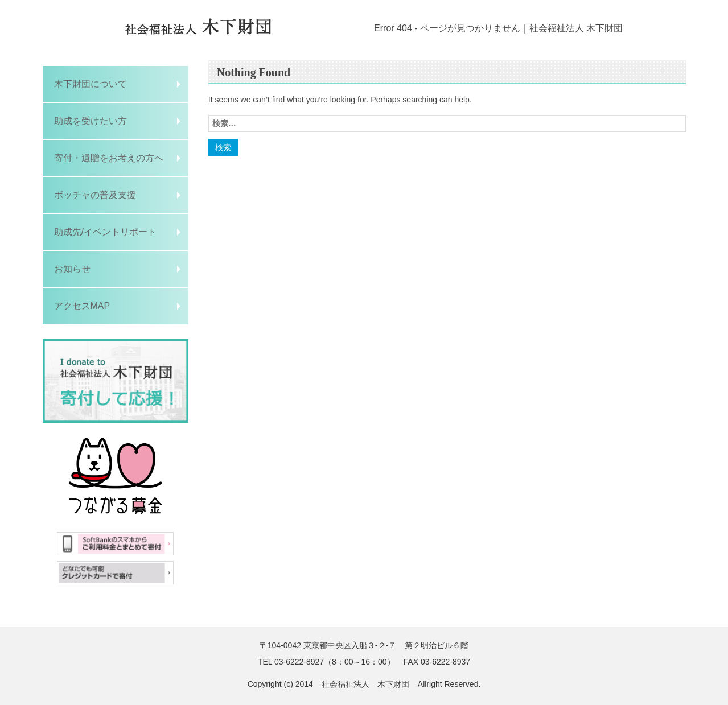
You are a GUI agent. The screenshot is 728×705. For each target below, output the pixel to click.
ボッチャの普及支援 (95, 195)
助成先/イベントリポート (105, 232)
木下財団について (91, 84)
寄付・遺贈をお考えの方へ (109, 158)
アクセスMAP (82, 306)
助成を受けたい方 (95, 121)
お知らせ (72, 269)
